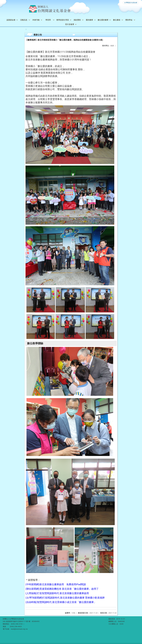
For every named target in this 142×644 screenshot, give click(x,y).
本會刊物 (36, 20)
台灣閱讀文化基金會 (131, 3)
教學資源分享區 (63, 20)
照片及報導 (70, 24)
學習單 (48, 20)
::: (26, 29)
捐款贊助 (77, 20)
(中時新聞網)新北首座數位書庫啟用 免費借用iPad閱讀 (56, 584)
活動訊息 (24, 20)
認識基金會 (11, 20)
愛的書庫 (89, 20)
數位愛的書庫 (103, 20)
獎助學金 (129, 20)
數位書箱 (117, 20)
